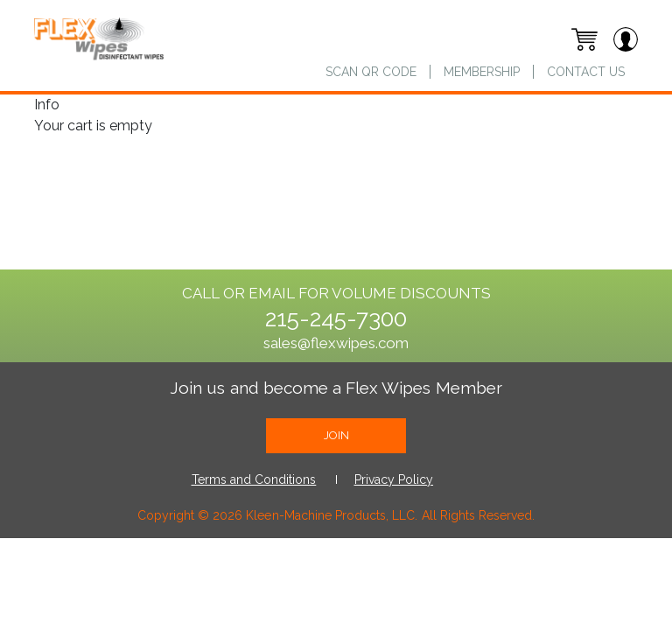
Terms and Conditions (254, 479)
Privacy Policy (394, 479)
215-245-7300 (336, 318)
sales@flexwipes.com (336, 343)
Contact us (586, 72)
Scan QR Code (371, 72)
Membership (482, 72)
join (336, 435)
